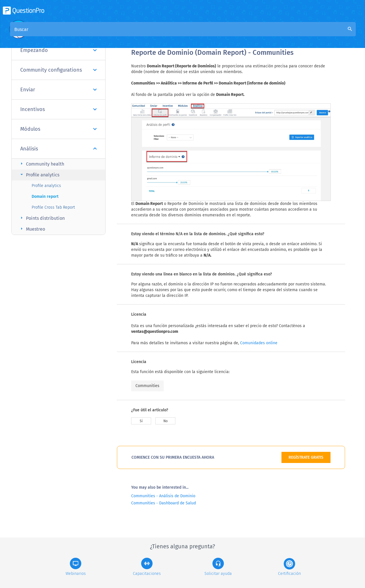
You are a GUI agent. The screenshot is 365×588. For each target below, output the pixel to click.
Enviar (58, 90)
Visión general (146, 35)
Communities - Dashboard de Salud (164, 503)
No (166, 421)
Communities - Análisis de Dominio (163, 496)
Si (141, 421)
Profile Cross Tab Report (53, 207)
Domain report (45, 197)
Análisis (58, 149)
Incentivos (58, 109)
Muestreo (32, 229)
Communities (147, 386)
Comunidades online (259, 343)
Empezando (58, 50)
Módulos (58, 129)
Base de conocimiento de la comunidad (208, 35)
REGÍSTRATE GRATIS (306, 457)
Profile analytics (39, 175)
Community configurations (58, 70)
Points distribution (42, 218)
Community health (41, 164)
